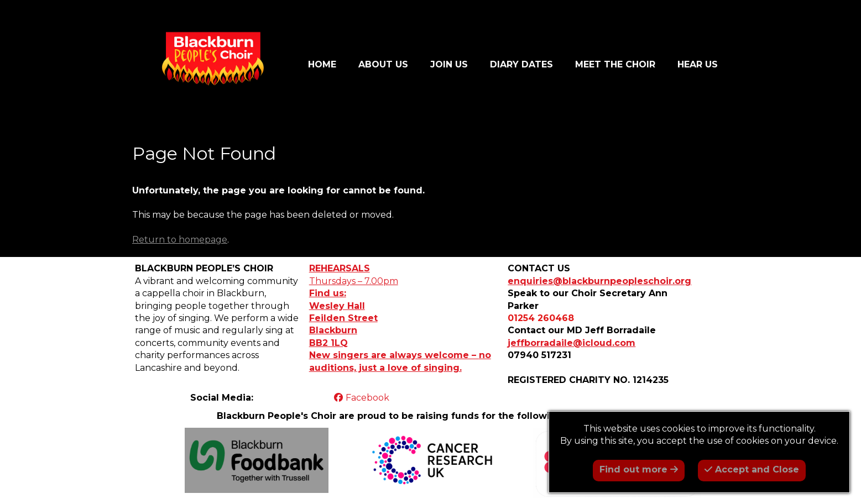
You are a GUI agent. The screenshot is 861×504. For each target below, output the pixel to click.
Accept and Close (752, 469)
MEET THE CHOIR (615, 64)
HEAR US (698, 64)
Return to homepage (180, 240)
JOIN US (449, 64)
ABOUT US (383, 64)
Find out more (639, 469)
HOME (322, 64)
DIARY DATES (521, 64)
